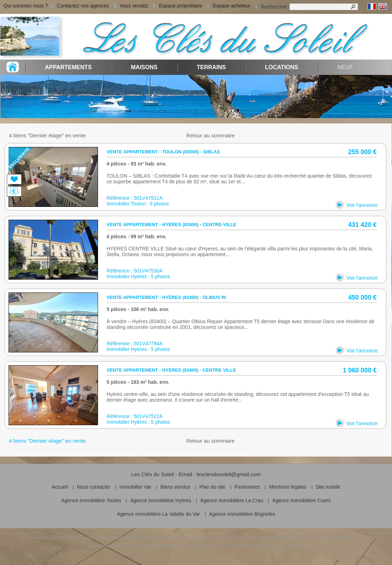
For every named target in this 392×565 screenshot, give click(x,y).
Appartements (68, 67)
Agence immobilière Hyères (161, 500)
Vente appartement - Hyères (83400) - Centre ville (171, 370)
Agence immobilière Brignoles (242, 514)
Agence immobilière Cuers (301, 500)
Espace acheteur (231, 6)
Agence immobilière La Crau (232, 500)
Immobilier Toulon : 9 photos (138, 204)
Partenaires (247, 487)
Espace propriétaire (180, 6)
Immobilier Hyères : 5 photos (138, 276)
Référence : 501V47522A (135, 416)
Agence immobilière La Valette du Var (158, 514)
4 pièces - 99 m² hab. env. (136, 236)
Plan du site (212, 487)
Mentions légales (288, 487)
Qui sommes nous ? (26, 6)
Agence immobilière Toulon (91, 500)
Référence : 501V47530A (135, 271)
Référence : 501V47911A (135, 198)
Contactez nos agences (83, 6)
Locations (282, 67)
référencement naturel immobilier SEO (247, 546)
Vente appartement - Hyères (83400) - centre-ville (171, 225)
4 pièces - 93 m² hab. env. (136, 164)
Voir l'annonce (362, 205)
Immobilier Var (135, 487)
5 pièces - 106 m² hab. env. (138, 309)
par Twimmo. (293, 546)
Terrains (211, 67)
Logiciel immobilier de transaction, (118, 546)
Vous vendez (134, 6)
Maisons (144, 67)
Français (372, 7)
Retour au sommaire (211, 135)
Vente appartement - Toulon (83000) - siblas (163, 152)
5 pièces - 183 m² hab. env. (138, 382)
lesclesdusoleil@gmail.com (229, 474)
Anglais (383, 7)
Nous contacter (94, 487)
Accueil (60, 487)
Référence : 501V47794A (135, 343)
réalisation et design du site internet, (180, 546)
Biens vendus (175, 487)
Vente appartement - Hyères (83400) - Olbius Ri (166, 297)
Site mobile (328, 487)
